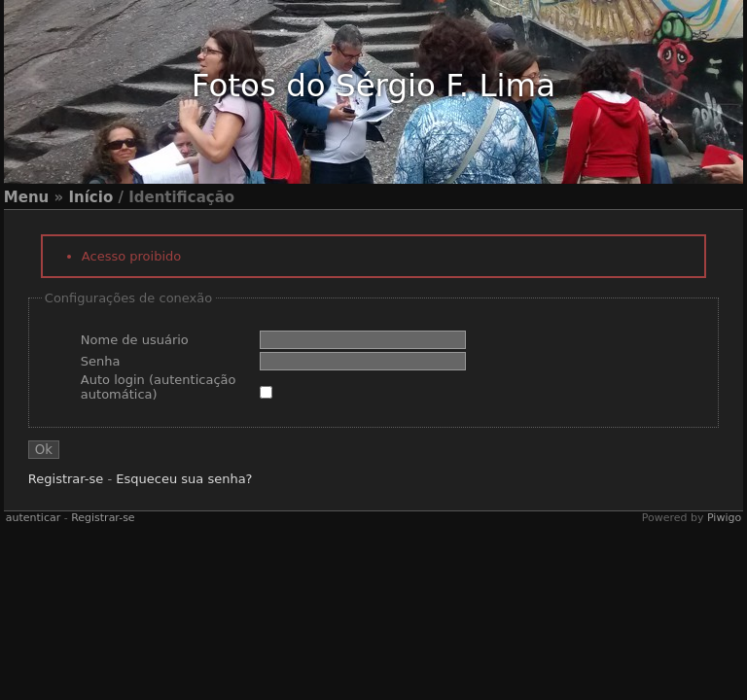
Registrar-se (66, 479)
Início (90, 197)
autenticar (33, 518)
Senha (101, 361)
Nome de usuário (135, 340)
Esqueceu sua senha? (184, 479)
